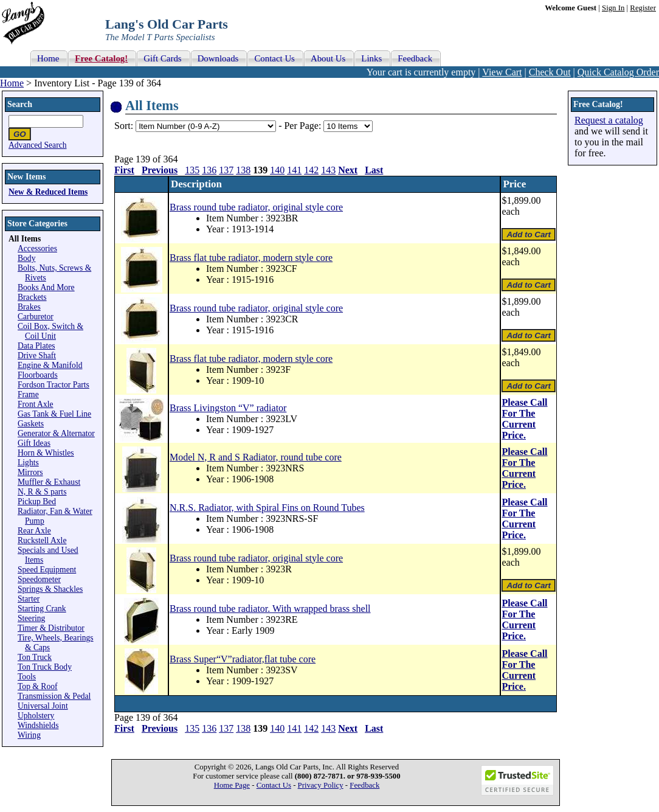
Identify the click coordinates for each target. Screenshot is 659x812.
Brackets (32, 297)
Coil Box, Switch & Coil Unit (50, 331)
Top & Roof (38, 686)
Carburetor (36, 317)
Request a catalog (609, 120)
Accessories (37, 248)
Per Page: (304, 126)
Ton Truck (35, 657)
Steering (31, 618)
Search (20, 104)
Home (12, 83)
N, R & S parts (42, 492)
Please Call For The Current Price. (524, 419)
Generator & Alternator (56, 433)
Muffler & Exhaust (49, 482)
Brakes (29, 307)
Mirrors (30, 472)
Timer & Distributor (51, 628)
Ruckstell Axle (42, 540)
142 (311, 170)
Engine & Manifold (50, 365)
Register (643, 8)
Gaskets (31, 424)
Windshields (38, 725)
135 (192, 170)
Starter (29, 599)
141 (294, 170)
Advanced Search (38, 145)
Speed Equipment (47, 570)
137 (226, 170)
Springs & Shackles (50, 589)
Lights (28, 463)
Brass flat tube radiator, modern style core (251, 258)
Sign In (613, 8)
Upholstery (36, 716)
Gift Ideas (34, 443)
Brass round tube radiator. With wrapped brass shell (270, 609)
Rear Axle (34, 531)
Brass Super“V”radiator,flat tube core (243, 659)
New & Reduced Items (48, 192)
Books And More (46, 287)
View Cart (502, 72)
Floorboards (38, 375)
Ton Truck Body (45, 667)
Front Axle (36, 404)
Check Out (550, 72)
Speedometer (39, 579)
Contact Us (274, 785)
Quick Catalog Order (618, 72)
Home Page (232, 785)
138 (243, 170)
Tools (27, 677)
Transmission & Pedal (54, 696)
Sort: (124, 126)
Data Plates (36, 346)
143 (328, 170)
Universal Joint (43, 706)
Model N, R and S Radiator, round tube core (256, 457)
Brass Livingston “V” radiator (228, 408)
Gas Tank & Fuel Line (54, 414)
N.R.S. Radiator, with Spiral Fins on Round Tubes (267, 508)
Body (26, 258)
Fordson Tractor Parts (53, 385)
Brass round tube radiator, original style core (256, 207)
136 (209, 170)
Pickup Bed (37, 501)
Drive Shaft (37, 356)
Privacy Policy (321, 785)
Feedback (364, 785)
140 (277, 170)
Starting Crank (42, 609)
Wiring (29, 735)
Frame (28, 394)
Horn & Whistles (46, 453)
